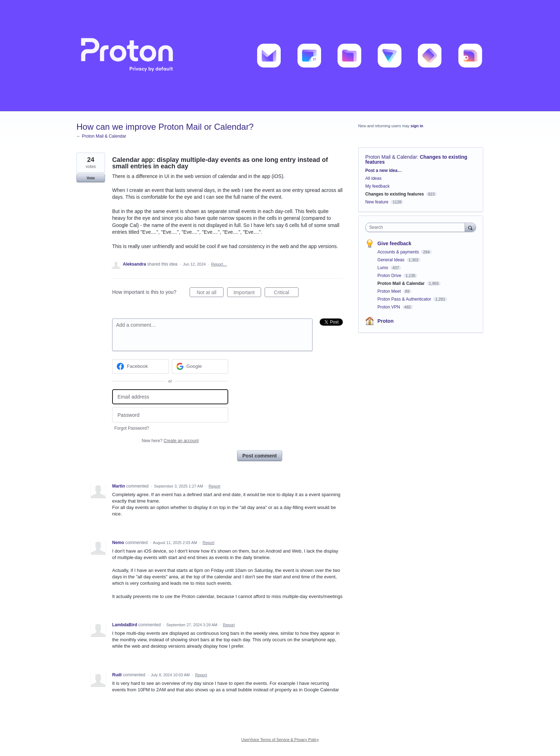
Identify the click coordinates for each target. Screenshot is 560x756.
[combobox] (417, 227)
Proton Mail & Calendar (391, 157)
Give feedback (394, 243)
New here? (170, 441)
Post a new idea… (384, 171)
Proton (386, 321)
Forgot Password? (132, 428)
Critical (286, 293)
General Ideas (392, 260)
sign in (417, 126)
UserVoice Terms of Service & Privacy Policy (280, 740)
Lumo (383, 268)
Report (214, 486)
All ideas (373, 178)
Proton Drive (390, 276)
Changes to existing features (395, 194)
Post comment (260, 456)
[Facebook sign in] (141, 366)
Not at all (210, 293)
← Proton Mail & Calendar (101, 136)
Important (247, 293)
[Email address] (170, 397)
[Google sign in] (200, 366)
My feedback (377, 186)
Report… (219, 264)
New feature (377, 202)
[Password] (170, 415)
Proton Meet (390, 291)
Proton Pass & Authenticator (405, 299)
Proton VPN (389, 307)
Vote (91, 178)
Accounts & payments (399, 252)
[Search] (470, 227)
